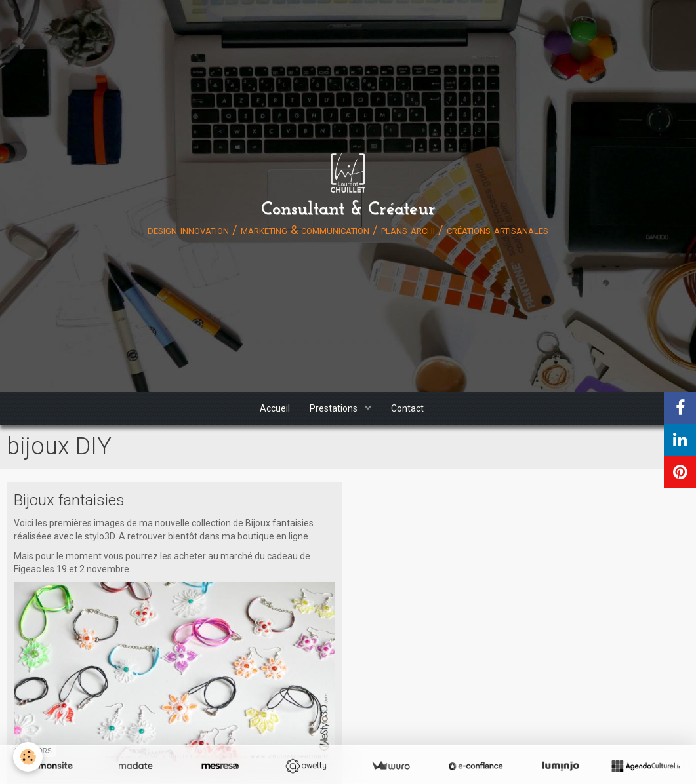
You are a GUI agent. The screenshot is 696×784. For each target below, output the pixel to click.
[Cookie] (28, 757)
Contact (407, 408)
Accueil (275, 408)
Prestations (335, 408)
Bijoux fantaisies (69, 500)
